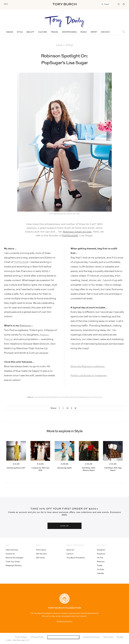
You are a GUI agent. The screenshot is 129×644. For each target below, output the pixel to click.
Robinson (25, 326)
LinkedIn (100, 573)
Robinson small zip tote (77, 232)
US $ (6, 4)
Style (20, 32)
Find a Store (41, 550)
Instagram (101, 550)
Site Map (120, 637)
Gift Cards (40, 558)
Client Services (12, 550)
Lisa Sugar (64, 397)
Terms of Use (108, 637)
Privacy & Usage (21, 637)
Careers (70, 554)
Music (84, 32)
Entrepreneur (53, 397)
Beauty (30, 32)
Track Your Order (13, 562)
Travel (55, 32)
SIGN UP (64, 526)
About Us (70, 550)
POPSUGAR (70, 236)
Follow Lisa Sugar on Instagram (89, 376)
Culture (43, 32)
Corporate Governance (91, 637)
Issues (10, 32)
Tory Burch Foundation (76, 558)
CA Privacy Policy (37, 637)
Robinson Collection (88, 397)
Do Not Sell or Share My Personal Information (63, 637)
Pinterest (101, 562)
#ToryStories (40, 397)
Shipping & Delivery (14, 565)
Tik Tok (100, 558)
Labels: (30, 397)
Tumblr (100, 565)
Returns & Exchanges (14, 558)
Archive (105, 32)
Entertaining (69, 32)
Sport (94, 32)
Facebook (101, 554)
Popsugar (74, 397)
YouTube (101, 569)
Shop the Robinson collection (88, 366)
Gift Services (42, 554)
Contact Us (10, 554)
